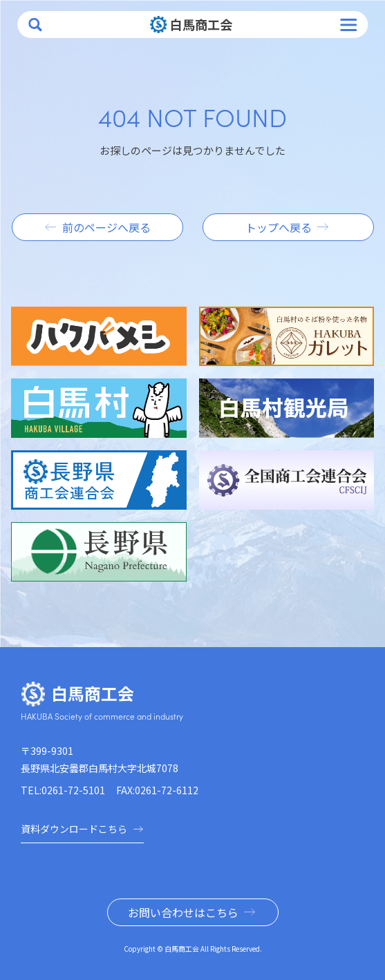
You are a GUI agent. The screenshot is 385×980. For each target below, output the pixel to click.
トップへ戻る (279, 227)
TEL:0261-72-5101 (63, 790)
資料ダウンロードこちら (82, 829)
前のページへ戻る (106, 227)
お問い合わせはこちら (183, 912)
